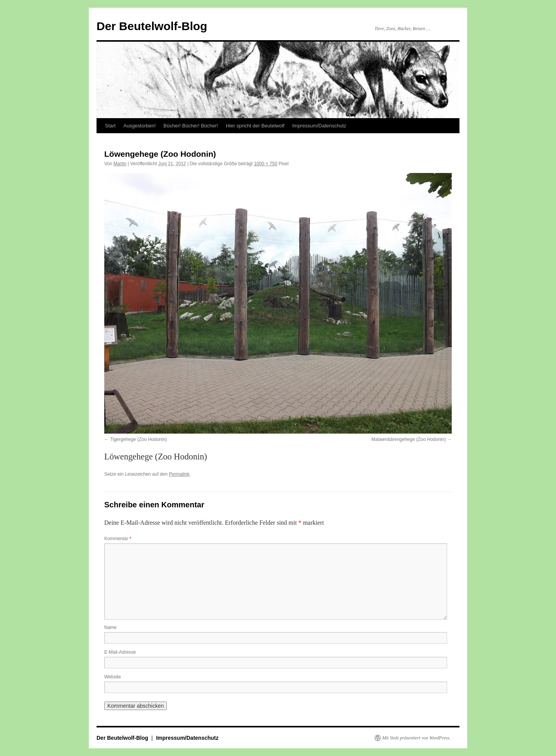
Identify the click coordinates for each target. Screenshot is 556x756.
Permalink (179, 474)
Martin (120, 164)
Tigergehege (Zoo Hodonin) (138, 439)
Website (113, 677)
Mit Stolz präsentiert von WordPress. (416, 738)
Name (110, 627)
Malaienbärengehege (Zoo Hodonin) (409, 439)
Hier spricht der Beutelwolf (255, 126)
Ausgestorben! (139, 126)
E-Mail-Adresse (120, 652)
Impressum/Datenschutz (319, 126)
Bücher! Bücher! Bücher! (191, 126)
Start (110, 126)
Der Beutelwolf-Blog (152, 26)
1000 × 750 (266, 164)
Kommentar (118, 539)
